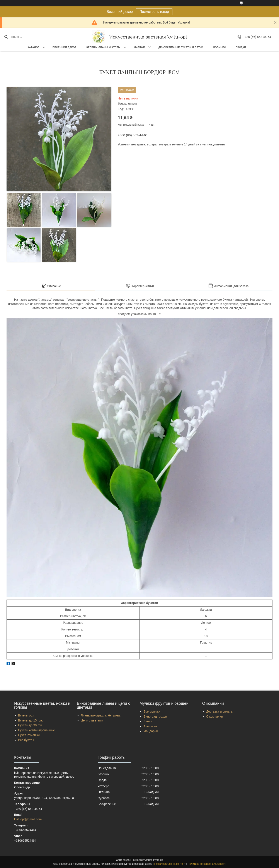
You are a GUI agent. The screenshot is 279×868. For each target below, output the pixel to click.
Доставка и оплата (219, 711)
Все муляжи (152, 711)
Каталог (33, 47)
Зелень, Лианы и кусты (103, 47)
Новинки (219, 47)
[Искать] (6, 37)
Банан (148, 721)
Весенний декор (65, 47)
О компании (215, 716)
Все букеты (26, 740)
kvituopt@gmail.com (28, 819)
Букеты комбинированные (37, 730)
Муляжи (139, 47)
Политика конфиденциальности (207, 864)
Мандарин (151, 731)
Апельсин (150, 726)
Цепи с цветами (92, 720)
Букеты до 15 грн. (31, 720)
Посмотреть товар (154, 12)
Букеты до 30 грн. (31, 725)
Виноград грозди (155, 716)
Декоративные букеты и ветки (181, 47)
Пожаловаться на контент (170, 864)
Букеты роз (26, 715)
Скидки (241, 47)
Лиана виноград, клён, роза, (101, 715)
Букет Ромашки (29, 735)
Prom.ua (158, 860)
